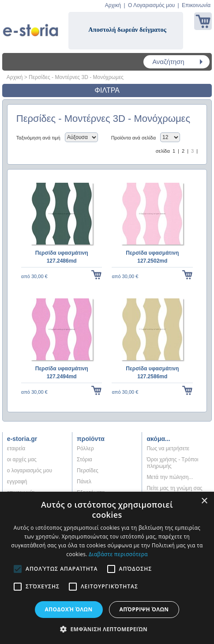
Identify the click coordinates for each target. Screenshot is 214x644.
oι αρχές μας (22, 459)
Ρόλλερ (85, 448)
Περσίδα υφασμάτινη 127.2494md (62, 373)
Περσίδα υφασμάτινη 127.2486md (62, 257)
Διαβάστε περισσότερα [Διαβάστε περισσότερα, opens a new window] (118, 554)
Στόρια (84, 459)
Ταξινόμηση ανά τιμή (38, 138)
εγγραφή (17, 482)
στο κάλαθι (96, 276)
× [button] (204, 501)
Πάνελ (84, 482)
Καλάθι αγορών (203, 21)
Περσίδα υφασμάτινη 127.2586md (152, 373)
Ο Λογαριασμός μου (151, 5)
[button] (107, 629)
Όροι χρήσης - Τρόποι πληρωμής (172, 463)
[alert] (107, 568)
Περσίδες (39, 77)
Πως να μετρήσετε (168, 448)
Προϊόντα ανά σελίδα (133, 138)
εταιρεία (16, 448)
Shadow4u (30, 26)
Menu (13, 62)
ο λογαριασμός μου (30, 471)
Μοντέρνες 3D (71, 77)
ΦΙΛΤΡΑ (107, 90)
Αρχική (113, 5)
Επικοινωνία (196, 5)
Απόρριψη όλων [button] (144, 609)
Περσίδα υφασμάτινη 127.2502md (152, 257)
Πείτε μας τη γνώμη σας (174, 488)
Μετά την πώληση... (170, 477)
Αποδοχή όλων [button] (69, 609)
